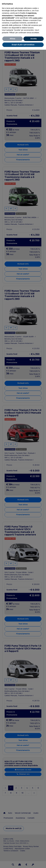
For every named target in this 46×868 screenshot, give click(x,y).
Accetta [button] (34, 39)
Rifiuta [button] (13, 39)
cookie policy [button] (37, 18)
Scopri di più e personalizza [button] (23, 45)
